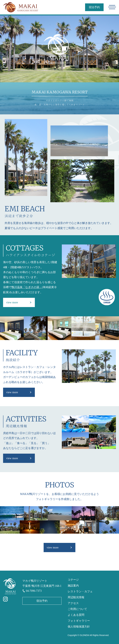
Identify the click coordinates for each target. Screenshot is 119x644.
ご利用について (77, 609)
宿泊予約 (94, 7)
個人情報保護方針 (79, 627)
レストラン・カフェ (80, 591)
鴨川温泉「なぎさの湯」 (27, 287)
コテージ (73, 580)
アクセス (73, 603)
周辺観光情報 (76, 597)
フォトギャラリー (79, 621)
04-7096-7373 (34, 591)
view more (12, 302)
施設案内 (73, 586)
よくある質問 (76, 615)
